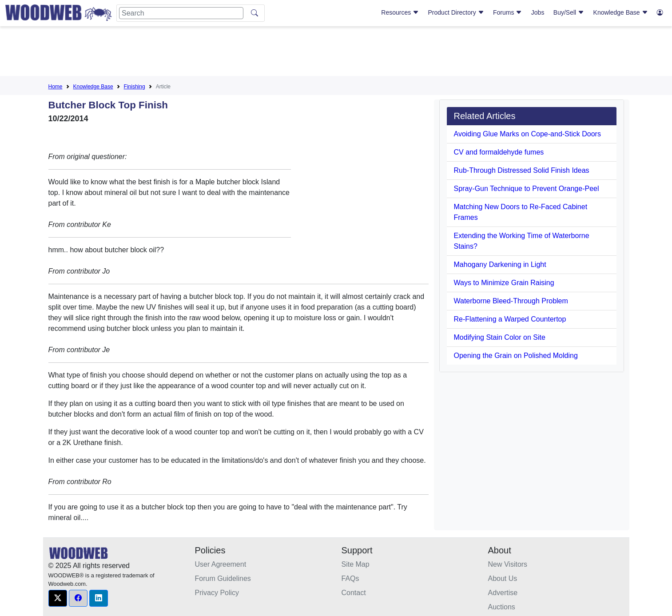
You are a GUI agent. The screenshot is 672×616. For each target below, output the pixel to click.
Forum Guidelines (223, 578)
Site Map (356, 564)
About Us (503, 578)
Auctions (502, 607)
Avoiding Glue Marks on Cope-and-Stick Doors (527, 134)
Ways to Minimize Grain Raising (504, 283)
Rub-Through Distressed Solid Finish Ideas (522, 170)
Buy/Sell (569, 12)
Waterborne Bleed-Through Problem (511, 301)
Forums (507, 12)
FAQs (350, 578)
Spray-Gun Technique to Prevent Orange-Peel (527, 189)
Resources (400, 12)
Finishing (135, 87)
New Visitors (508, 564)
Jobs (538, 12)
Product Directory (456, 12)
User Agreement (221, 564)
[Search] (181, 13)
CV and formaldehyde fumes (499, 152)
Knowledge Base (621, 12)
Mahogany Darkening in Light (500, 264)
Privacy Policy (217, 593)
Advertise (503, 593)
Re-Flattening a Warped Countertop (510, 319)
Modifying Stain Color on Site (500, 337)
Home (56, 87)
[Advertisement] (336, 53)
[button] (58, 598)
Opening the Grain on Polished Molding (516, 356)
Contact (354, 593)
